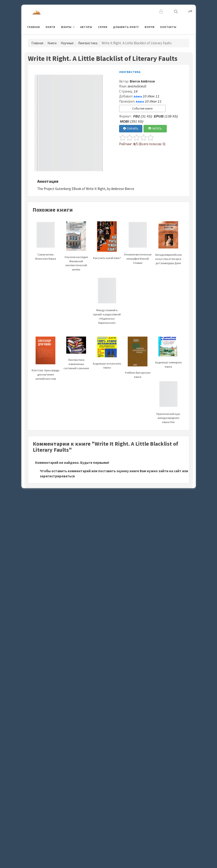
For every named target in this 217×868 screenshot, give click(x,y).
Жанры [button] (66, 27)
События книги (142, 108)
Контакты (168, 27)
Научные (67, 43)
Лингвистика (88, 43)
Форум (150, 27)
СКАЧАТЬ (131, 129)
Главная (34, 27)
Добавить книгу (126, 27)
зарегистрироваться (57, 476)
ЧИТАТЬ (155, 129)
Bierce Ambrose (142, 81)
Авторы (86, 27)
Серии (103, 27)
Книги (50, 27)
